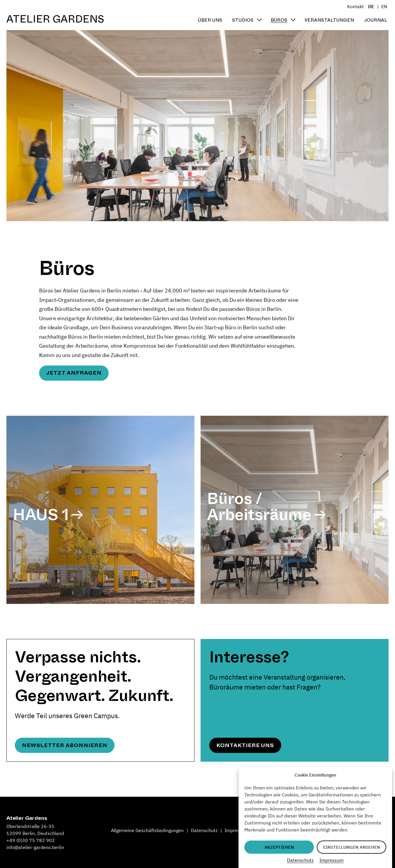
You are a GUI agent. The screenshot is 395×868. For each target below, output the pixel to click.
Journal (376, 20)
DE (371, 6)
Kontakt (355, 6)
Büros (279, 20)
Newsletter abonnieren (65, 745)
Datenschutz (300, 860)
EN (384, 6)
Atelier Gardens (55, 19)
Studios (243, 20)
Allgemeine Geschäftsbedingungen (147, 830)
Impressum (332, 860)
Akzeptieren (279, 847)
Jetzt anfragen (74, 373)
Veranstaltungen (329, 20)
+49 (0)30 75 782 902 (31, 840)
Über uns (210, 20)
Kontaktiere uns (245, 745)
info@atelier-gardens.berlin (35, 847)
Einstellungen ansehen (352, 847)
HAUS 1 (41, 515)
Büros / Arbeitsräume (259, 507)
